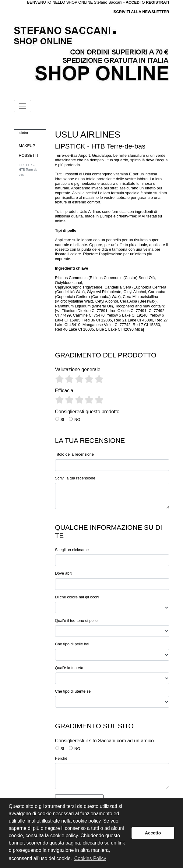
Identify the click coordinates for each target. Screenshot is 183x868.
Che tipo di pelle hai (72, 644)
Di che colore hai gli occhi (77, 597)
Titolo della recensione (75, 454)
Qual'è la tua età (69, 668)
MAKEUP (27, 146)
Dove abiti (64, 573)
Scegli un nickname (72, 550)
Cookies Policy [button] (90, 858)
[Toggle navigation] (23, 106)
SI (62, 420)
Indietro (22, 133)
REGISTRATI (158, 2)
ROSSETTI (29, 155)
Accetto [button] (153, 833)
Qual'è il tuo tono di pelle (76, 621)
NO (77, 420)
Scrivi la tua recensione (75, 478)
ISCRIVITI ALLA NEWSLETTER (141, 12)
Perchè (61, 758)
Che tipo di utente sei (73, 691)
